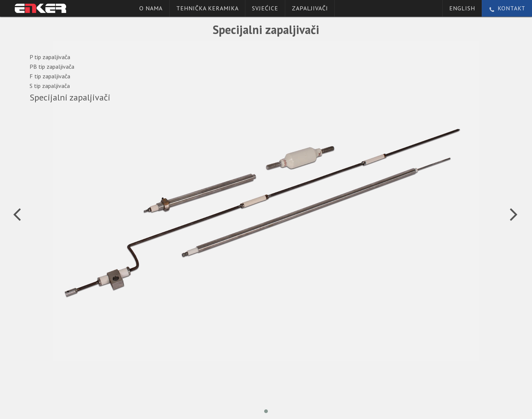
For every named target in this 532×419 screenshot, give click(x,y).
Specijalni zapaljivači (70, 98)
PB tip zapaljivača (52, 67)
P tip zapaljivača (50, 57)
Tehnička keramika (207, 8)
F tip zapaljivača (50, 76)
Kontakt (507, 8)
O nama (151, 8)
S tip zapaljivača (50, 86)
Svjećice (265, 8)
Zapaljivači (310, 8)
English (462, 8)
